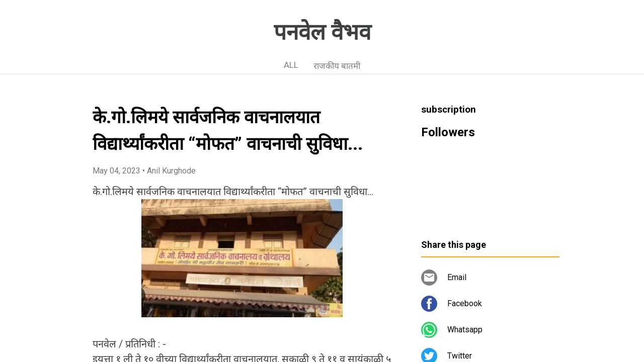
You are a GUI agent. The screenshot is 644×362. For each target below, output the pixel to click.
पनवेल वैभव (322, 32)
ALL (291, 65)
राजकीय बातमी (337, 66)
